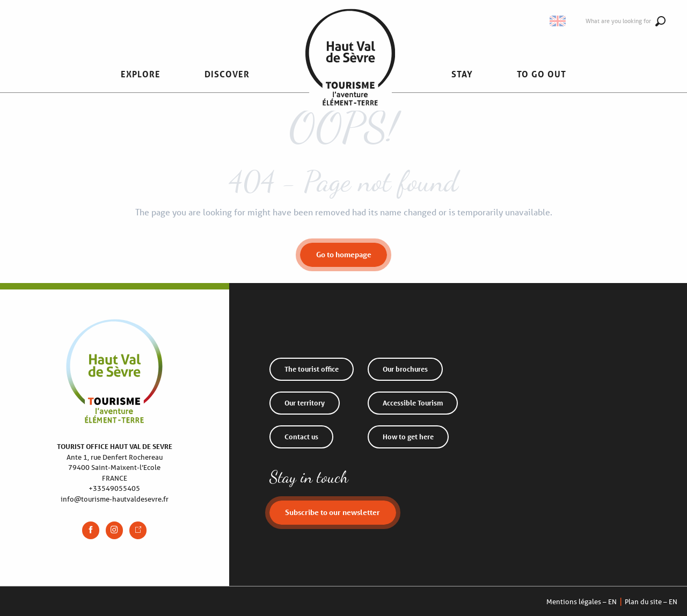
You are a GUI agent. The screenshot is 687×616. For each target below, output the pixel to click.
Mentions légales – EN (582, 602)
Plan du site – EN (651, 602)
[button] (141, 74)
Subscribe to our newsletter (332, 512)
